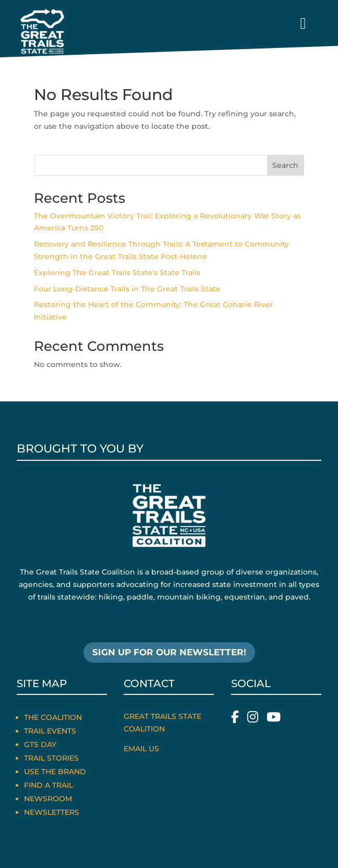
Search (285, 165)
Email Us (141, 749)
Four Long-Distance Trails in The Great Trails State (127, 289)
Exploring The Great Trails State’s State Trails (117, 273)
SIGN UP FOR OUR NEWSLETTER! (169, 652)
